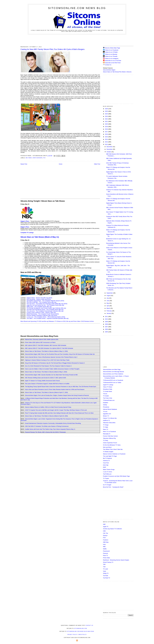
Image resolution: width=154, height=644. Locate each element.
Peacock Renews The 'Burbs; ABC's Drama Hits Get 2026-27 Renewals (45, 432)
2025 (107, 111)
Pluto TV (105, 555)
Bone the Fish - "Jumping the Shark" (113, 487)
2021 (107, 121)
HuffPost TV (106, 420)
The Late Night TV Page (110, 456)
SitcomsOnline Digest (109, 70)
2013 (107, 142)
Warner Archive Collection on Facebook (114, 454)
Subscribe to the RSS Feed (113, 63)
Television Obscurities (109, 423)
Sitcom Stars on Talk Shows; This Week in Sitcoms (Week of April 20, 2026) (46, 416)
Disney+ (105, 535)
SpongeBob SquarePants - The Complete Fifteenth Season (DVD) (45, 301)
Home (61, 164)
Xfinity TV (106, 573)
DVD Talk (106, 465)
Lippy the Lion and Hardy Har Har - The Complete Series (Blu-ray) (45, 305)
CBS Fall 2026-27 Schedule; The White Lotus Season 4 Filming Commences (47, 426)
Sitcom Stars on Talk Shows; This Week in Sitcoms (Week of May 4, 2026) (46, 372)
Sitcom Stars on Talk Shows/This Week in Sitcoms (117, 72)
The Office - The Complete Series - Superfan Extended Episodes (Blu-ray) (48, 318)
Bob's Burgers (38, 158)
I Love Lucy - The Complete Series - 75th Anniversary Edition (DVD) (46, 317)
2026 (107, 109)
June (108, 301)
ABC (104, 524)
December (110, 147)
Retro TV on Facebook (109, 432)
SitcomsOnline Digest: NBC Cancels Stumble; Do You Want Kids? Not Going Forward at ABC (51, 375)
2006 (107, 329)
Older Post (97, 164)
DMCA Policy (83, 635)
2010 (107, 319)
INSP (104, 467)
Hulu (104, 544)
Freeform (106, 540)
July (108, 298)
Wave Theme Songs (109, 469)
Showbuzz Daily (108, 389)
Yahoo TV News (108, 387)
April (108, 306)
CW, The (105, 533)
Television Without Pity (109, 438)
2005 (107, 332)
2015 (107, 137)
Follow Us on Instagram (112, 58)
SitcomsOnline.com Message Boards (113, 372)
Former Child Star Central (110, 436)
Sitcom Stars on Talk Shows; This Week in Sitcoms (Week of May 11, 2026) (46, 351)
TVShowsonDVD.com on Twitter (112, 383)
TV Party (106, 440)
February (109, 311)
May (108, 303)
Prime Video (107, 558)
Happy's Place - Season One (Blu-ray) (37, 298)
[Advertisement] (77, 40)
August (109, 296)
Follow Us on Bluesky (111, 54)
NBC (104, 547)
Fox (44, 158)
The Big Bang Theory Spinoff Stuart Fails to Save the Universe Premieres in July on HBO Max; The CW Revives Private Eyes (61, 387)
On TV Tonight (107, 485)
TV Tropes (106, 478)
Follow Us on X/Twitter (111, 52)
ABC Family (29, 158)
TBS (104, 564)
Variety (105, 405)
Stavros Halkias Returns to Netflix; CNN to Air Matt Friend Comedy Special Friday (48, 407)
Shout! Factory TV (108, 562)
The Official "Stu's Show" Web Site (113, 449)
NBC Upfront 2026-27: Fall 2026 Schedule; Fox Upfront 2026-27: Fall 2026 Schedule (49, 348)
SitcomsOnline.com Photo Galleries (113, 374)
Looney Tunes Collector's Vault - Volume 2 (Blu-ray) (41, 312)
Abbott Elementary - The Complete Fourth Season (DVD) (43, 314)
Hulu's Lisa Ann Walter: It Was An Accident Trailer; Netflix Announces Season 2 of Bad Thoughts (52, 369)
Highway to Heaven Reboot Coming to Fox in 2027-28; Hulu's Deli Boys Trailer (47, 360)
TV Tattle (106, 427)
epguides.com (107, 414)
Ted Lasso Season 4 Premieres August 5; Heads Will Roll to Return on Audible (47, 384)
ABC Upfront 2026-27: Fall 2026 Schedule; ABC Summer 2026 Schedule (46, 345)
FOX (104, 538)
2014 (107, 139)
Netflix (105, 549)
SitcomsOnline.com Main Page (112, 369)
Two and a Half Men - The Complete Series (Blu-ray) (41, 302)
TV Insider (106, 396)
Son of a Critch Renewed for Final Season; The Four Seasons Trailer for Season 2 (48, 366)
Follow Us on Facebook (112, 50)
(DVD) (50, 298)
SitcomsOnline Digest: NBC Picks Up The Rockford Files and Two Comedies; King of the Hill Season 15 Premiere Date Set (60, 354)
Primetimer (106, 407)
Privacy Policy (72, 635)
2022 (107, 119)
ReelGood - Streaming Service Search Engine (116, 560)
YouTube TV (107, 578)
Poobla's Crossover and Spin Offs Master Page (116, 476)
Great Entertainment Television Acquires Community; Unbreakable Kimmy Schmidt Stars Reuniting (53, 423)
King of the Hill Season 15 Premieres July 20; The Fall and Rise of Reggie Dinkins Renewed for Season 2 (55, 363)
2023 (107, 116)
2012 (107, 144)
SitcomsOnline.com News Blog (77, 8)
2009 (107, 322)
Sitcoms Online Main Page (112, 48)
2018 (107, 129)
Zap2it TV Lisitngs (108, 385)
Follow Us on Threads (111, 56)
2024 (107, 114)
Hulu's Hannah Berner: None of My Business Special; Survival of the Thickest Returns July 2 (51, 357)
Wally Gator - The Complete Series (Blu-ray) (39, 307)
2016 (107, 134)
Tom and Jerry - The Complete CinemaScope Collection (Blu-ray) (45, 311)
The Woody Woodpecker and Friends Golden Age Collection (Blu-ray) (46, 308)
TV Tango (106, 425)
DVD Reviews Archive (88, 321)
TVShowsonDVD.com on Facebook (113, 380)
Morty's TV (106, 416)
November (110, 149)
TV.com (105, 412)
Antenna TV (106, 461)
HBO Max (106, 542)
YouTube (106, 576)
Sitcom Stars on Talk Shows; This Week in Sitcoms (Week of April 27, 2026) (46, 392)
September (110, 293)
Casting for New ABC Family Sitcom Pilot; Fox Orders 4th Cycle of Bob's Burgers (52, 49)
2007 (107, 327)
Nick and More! (107, 447)
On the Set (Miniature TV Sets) (112, 445)
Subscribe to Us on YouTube (113, 61)
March (109, 308)
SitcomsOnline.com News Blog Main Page (80, 631)
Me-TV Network (107, 458)
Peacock (105, 553)
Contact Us (107, 65)
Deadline (106, 403)
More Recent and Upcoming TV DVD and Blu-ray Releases (37, 321)
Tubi (104, 567)
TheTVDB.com (107, 474)
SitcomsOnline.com (80, 628)
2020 (107, 124)
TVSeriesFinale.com (109, 400)
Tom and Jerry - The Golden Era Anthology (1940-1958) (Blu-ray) (45, 304)
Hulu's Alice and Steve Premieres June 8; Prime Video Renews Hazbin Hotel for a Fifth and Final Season (55, 389)
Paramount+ (107, 551)
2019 (107, 127)
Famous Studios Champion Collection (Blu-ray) (40, 315)
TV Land (105, 569)
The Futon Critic (108, 398)
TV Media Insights (108, 452)
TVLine (105, 394)
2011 (107, 317)
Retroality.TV (107, 434)
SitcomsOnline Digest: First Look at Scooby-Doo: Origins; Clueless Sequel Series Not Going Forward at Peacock (57, 395)
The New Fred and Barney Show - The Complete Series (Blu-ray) (45, 310)
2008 (107, 324)
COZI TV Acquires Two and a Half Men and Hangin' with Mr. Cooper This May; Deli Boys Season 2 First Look (56, 410)
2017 (107, 132)
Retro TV (106, 429)
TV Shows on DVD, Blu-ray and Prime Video (68, 321)
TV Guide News (107, 391)
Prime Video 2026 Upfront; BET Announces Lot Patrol (40, 342)
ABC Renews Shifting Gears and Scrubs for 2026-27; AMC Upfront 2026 (45, 378)
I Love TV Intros (108, 472)
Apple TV (106, 527)
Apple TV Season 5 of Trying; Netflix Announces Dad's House (42, 381)
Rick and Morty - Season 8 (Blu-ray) (37, 299)
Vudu (104, 571)
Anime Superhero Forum (110, 443)
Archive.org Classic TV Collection (112, 529)
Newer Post (24, 164)
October (109, 152)
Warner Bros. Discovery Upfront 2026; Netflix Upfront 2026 (42, 339)
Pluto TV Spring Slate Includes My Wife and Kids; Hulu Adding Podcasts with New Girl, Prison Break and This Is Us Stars (59, 413)
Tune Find (106, 463)
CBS (104, 531)
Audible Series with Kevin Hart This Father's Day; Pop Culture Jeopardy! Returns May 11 (50, 429)
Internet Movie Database (110, 409)
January (109, 313)
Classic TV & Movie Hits (110, 418)
